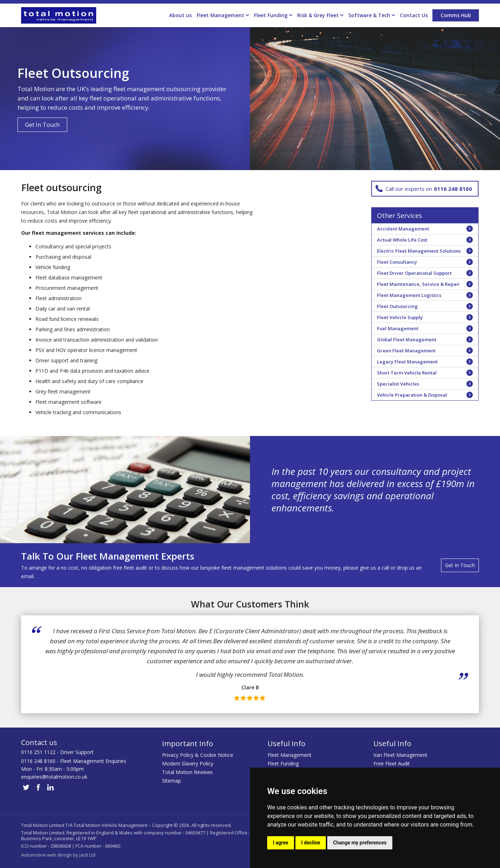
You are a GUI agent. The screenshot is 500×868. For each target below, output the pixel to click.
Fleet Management (223, 15)
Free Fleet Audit (392, 763)
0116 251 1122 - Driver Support (57, 752)
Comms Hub (456, 15)
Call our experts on (424, 189)
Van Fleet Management (400, 755)
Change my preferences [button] (360, 843)
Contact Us (414, 15)
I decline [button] (311, 843)
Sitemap (171, 781)
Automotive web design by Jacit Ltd (58, 855)
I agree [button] (281, 843)
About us (180, 15)
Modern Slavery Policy (188, 763)
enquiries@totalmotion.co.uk (54, 777)
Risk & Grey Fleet (320, 15)
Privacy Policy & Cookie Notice (198, 755)
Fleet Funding (273, 15)
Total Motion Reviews (187, 772)
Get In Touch (42, 125)
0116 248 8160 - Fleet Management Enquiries (74, 761)
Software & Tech (372, 15)
